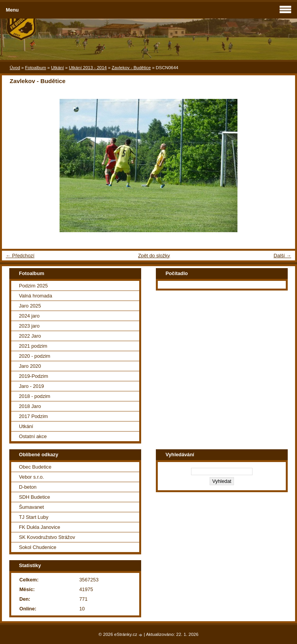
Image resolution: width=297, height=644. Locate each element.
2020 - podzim (35, 356)
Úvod (15, 68)
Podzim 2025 (33, 286)
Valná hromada (36, 296)
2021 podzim (33, 346)
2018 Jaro (30, 406)
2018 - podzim (35, 396)
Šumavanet (32, 507)
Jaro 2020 (30, 366)
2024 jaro (29, 316)
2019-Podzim (33, 376)
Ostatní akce (33, 436)
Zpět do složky (154, 256)
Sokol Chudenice (38, 547)
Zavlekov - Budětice (131, 68)
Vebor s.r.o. (32, 477)
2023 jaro (29, 326)
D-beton (28, 487)
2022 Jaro (30, 336)
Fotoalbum (36, 68)
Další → (282, 256)
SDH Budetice (34, 497)
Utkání (57, 68)
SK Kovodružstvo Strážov (47, 537)
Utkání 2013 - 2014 (88, 68)
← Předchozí (20, 256)
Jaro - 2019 (32, 386)
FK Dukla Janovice (40, 527)
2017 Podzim (33, 416)
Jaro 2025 (30, 306)
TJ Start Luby (34, 517)
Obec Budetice (35, 467)
